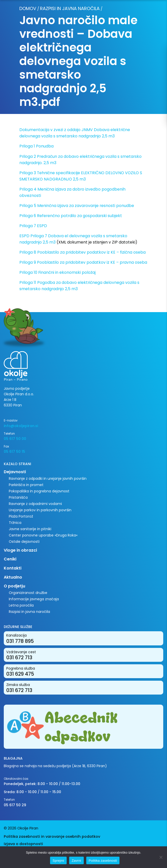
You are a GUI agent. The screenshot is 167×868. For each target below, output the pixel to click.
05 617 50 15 (14, 452)
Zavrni (76, 861)
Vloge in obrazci (20, 550)
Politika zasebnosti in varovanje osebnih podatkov (52, 836)
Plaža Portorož (21, 516)
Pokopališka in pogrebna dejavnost (39, 491)
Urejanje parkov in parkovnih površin (40, 510)
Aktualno (13, 577)
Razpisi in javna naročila (70, 8)
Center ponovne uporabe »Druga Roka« (43, 535)
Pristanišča (18, 497)
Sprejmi (58, 861)
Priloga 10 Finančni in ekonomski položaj (57, 272)
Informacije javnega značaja (34, 599)
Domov (28, 8)
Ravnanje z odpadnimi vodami (35, 504)
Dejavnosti (15, 472)
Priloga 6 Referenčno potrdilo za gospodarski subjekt (71, 216)
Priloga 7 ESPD (33, 226)
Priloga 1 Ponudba (36, 146)
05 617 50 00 (15, 439)
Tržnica (15, 523)
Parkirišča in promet (26, 485)
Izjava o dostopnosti (23, 844)
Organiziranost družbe (28, 593)
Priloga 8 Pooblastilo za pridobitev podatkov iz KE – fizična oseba (82, 252)
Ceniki (10, 559)
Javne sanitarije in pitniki (30, 529)
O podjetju (14, 586)
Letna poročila (21, 605)
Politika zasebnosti (103, 861)
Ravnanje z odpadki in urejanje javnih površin (48, 478)
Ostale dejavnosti (24, 542)
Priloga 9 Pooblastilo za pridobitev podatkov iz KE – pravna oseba (83, 262)
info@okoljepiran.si (21, 426)
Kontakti (13, 568)
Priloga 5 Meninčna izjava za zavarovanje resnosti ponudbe (77, 206)
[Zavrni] (161, 857)
